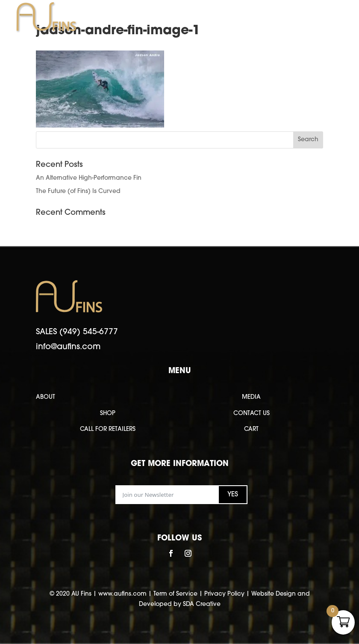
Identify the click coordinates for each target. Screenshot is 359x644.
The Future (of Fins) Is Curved (78, 191)
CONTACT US (252, 414)
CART (251, 429)
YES (233, 495)
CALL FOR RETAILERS (108, 429)
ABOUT (46, 397)
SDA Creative (202, 604)
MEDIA (251, 397)
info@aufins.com (68, 347)
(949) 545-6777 (89, 332)
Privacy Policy (224, 594)
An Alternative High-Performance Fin (89, 178)
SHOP (108, 414)
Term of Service (175, 594)
